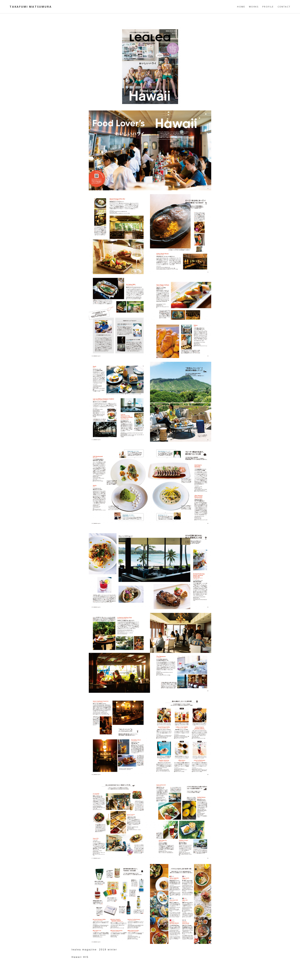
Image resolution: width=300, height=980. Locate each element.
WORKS (254, 7)
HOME (241, 7)
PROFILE (268, 7)
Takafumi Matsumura (31, 7)
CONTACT (284, 7)
